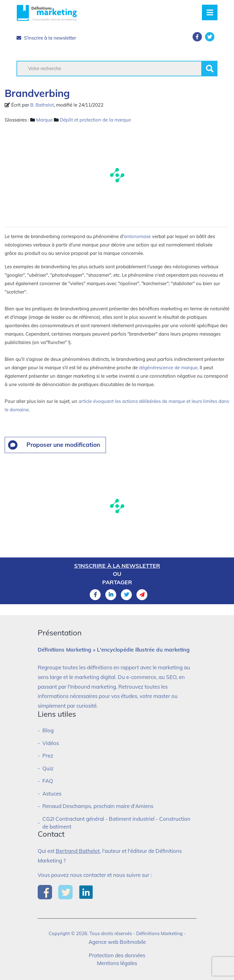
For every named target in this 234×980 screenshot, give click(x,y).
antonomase (137, 236)
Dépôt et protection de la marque (95, 120)
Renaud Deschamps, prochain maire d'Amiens (98, 806)
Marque (44, 120)
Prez (48, 755)
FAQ (48, 781)
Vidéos (51, 743)
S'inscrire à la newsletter (46, 38)
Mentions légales (117, 963)
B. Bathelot (42, 105)
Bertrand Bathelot (78, 851)
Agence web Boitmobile (117, 942)
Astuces (52, 794)
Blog (48, 730)
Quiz (48, 768)
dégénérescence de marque (168, 368)
